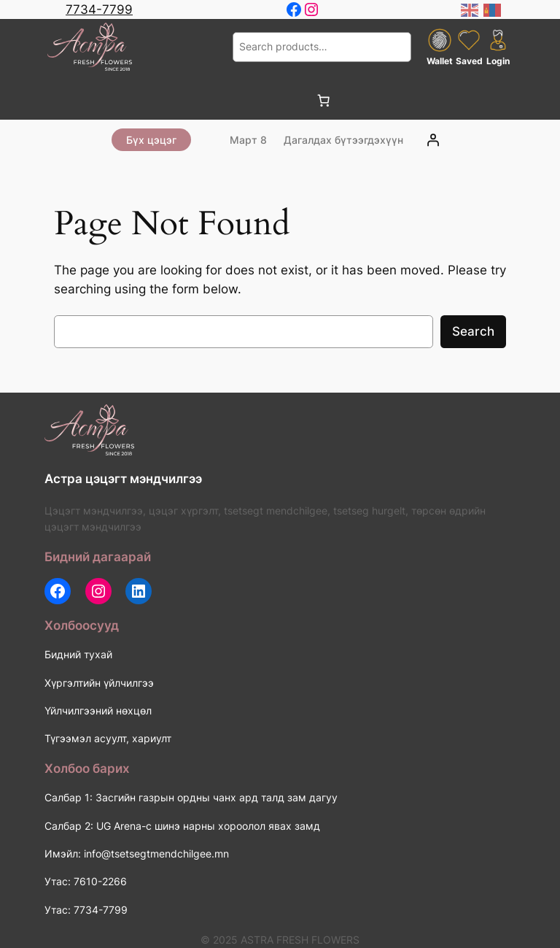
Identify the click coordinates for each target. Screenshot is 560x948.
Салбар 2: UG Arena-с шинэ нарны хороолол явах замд (182, 826)
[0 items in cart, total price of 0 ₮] (324, 101)
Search (473, 331)
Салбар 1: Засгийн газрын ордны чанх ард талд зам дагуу (191, 797)
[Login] (433, 140)
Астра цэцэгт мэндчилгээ (123, 479)
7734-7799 (99, 9)
